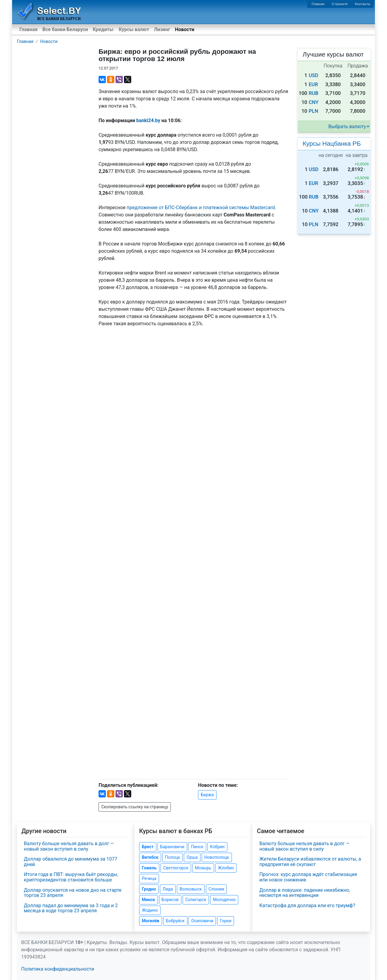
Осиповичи (202, 921)
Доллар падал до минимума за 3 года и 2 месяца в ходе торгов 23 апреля (71, 908)
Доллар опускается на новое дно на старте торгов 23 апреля (73, 893)
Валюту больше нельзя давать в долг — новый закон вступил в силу (69, 846)
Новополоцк (217, 857)
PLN (313, 111)
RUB (314, 93)
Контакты (363, 4)
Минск (148, 900)
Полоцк (173, 857)
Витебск (150, 857)
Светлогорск (176, 868)
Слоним (216, 889)
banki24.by (148, 120)
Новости (185, 29)
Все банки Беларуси (65, 29)
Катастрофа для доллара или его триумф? (307, 905)
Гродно (149, 889)
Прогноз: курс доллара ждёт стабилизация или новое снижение (308, 877)
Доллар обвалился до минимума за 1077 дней (71, 862)
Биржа (207, 795)
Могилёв (150, 921)
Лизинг (162, 29)
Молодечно (224, 900)
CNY (314, 102)
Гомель (149, 868)
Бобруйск (175, 921)
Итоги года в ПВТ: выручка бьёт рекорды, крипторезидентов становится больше (71, 877)
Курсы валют (134, 29)
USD (314, 75)
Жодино (150, 910)
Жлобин (226, 868)
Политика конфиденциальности (58, 969)
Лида (168, 889)
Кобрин (217, 847)
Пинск (197, 847)
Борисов (170, 900)
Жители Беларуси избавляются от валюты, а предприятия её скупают (310, 862)
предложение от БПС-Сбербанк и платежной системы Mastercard (201, 208)
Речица (149, 878)
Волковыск (191, 889)
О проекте (340, 4)
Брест (148, 847)
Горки (226, 921)
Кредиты (103, 29)
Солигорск (196, 900)
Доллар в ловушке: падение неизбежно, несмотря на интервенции (305, 893)
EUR (313, 84)
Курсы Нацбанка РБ (332, 143)
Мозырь (203, 868)
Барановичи (172, 847)
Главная (318, 4)
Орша (192, 857)
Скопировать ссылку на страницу (135, 807)
